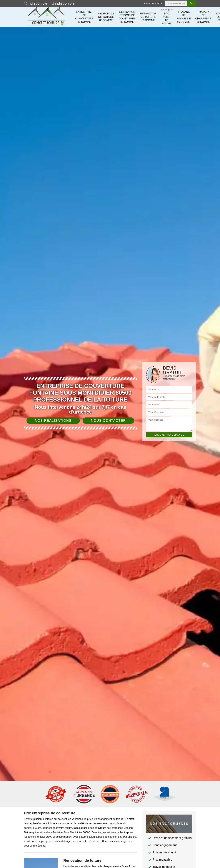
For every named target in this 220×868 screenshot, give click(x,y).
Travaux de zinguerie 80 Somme (184, 17)
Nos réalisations (53, 421)
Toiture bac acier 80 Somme (167, 17)
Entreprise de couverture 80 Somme (84, 17)
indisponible (36, 3)
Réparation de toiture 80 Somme (148, 17)
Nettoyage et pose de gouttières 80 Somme (127, 17)
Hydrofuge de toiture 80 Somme (106, 17)
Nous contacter (108, 421)
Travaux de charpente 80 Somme (203, 17)
